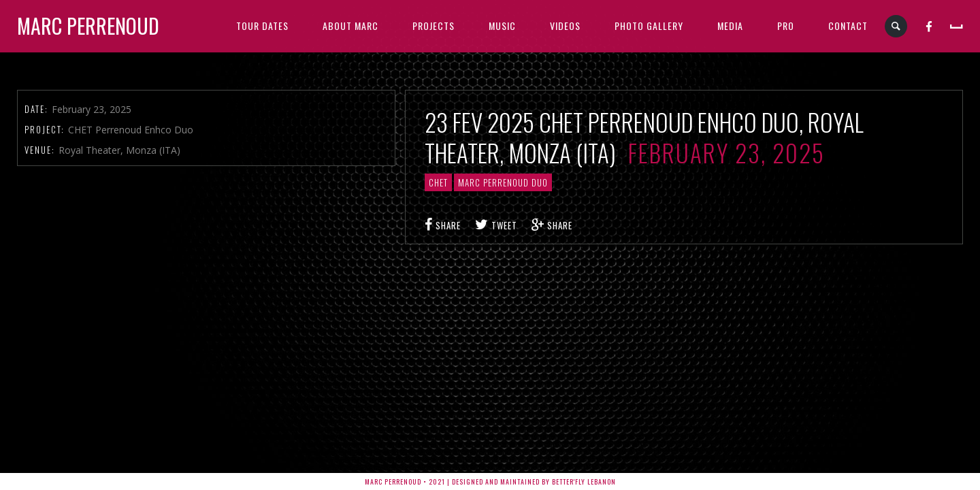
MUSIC (502, 26)
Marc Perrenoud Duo (503, 182)
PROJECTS (434, 26)
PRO (786, 26)
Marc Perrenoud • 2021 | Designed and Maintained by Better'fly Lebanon (490, 481)
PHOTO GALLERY (649, 26)
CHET (438, 182)
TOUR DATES (262, 26)
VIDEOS (565, 26)
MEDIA (730, 26)
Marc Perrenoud (88, 26)
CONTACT (848, 26)
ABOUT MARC (350, 26)
